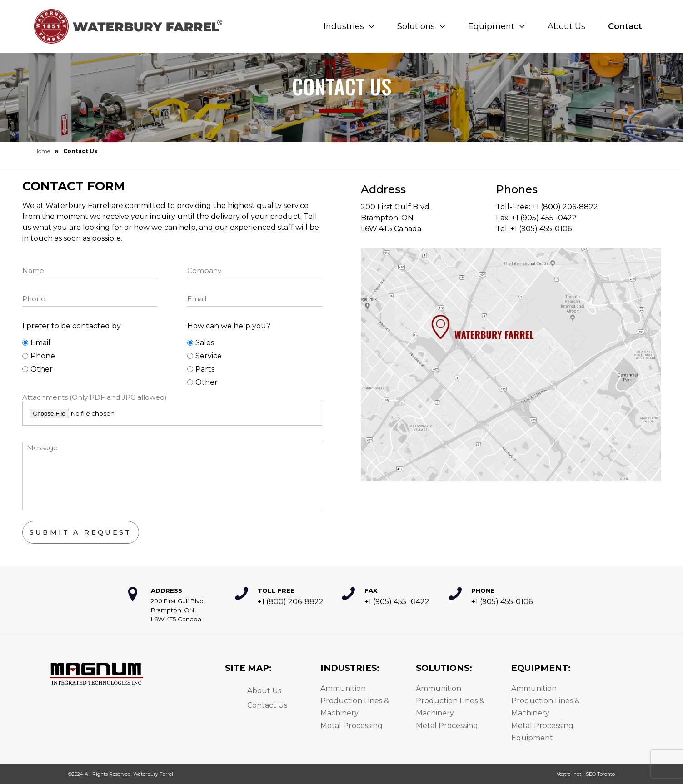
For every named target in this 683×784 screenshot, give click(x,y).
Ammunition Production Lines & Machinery (355, 701)
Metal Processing (351, 726)
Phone (39, 356)
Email (36, 343)
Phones (517, 189)
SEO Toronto (600, 774)
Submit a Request (81, 532)
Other (37, 369)
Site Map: (248, 668)
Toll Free (276, 590)
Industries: (350, 668)
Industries (349, 26)
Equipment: (541, 668)
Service (204, 356)
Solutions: (444, 668)
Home (42, 151)
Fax (371, 590)
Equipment (496, 26)
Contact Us (267, 705)
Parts (201, 369)
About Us (566, 26)
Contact (625, 26)
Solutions (421, 26)
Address (383, 189)
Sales (201, 343)
